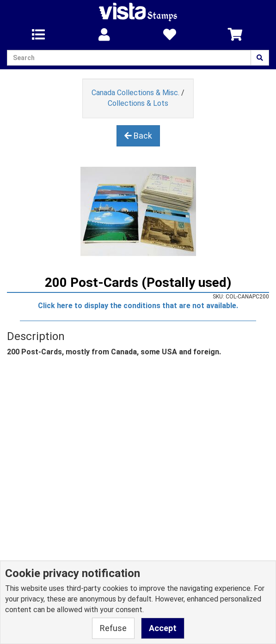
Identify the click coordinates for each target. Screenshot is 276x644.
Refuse (113, 628)
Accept (163, 628)
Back (138, 136)
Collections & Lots (138, 103)
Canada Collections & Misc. (135, 93)
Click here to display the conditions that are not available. (138, 306)
